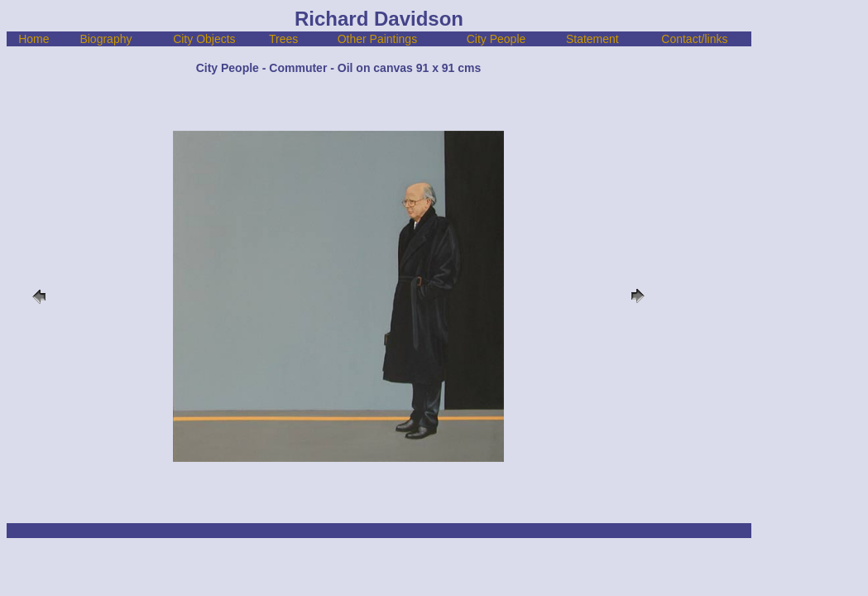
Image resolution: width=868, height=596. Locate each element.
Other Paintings (378, 39)
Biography (106, 39)
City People (496, 39)
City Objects (204, 39)
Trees (283, 39)
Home (34, 39)
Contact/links (694, 39)
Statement (592, 39)
